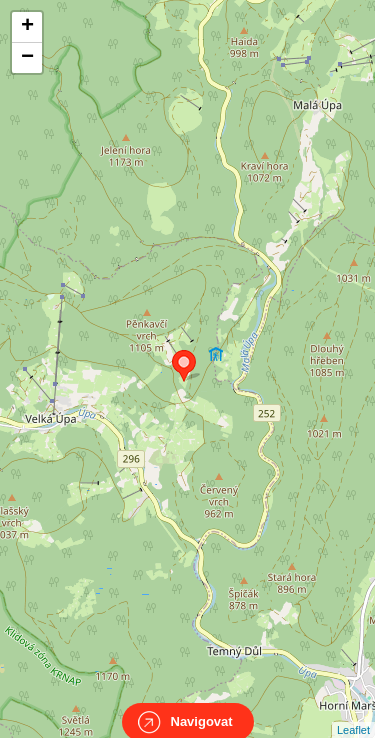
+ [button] (27, 27)
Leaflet (353, 712)
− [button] (27, 58)
